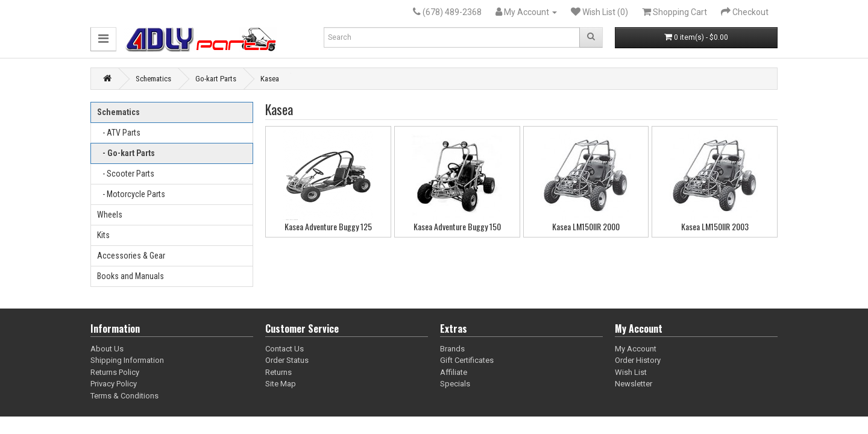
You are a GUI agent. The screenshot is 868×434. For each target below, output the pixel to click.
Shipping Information (127, 360)
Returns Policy (115, 372)
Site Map (281, 384)
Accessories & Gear (131, 256)
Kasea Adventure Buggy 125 (328, 226)
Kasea (270, 79)
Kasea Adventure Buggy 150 (457, 226)
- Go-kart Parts (126, 153)
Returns (278, 372)
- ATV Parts (119, 133)
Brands (452, 349)
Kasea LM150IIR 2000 (586, 226)
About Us (107, 349)
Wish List (631, 372)
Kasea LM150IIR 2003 (715, 226)
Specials (455, 384)
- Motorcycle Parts (131, 194)
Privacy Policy (114, 384)
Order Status (287, 360)
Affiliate (454, 372)
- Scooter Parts (126, 174)
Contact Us (285, 349)
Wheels (110, 215)
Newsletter (634, 384)
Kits (103, 235)
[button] (103, 39)
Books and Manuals (131, 276)
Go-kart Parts (216, 79)
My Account (636, 349)
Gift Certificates (467, 360)
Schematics (153, 79)
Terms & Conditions (124, 396)
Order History (638, 360)
